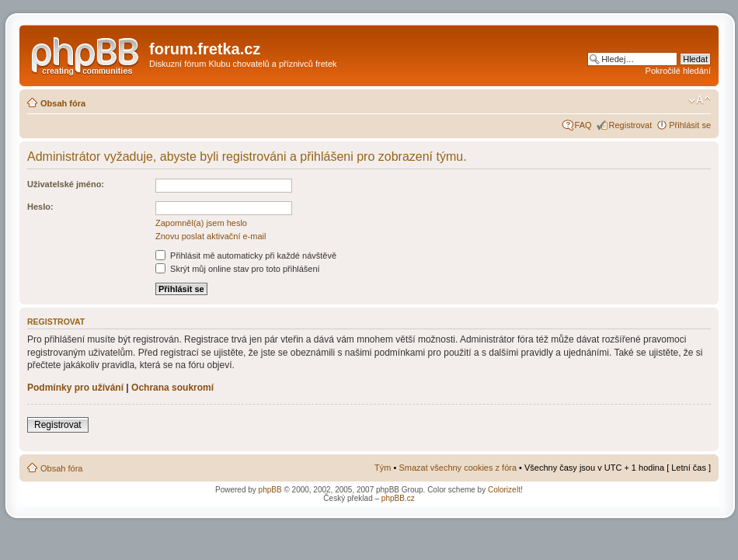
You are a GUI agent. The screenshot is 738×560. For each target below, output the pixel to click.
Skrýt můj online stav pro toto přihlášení (238, 269)
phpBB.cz (398, 498)
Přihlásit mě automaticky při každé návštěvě (246, 256)
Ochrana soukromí (172, 388)
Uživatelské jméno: (66, 184)
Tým (383, 468)
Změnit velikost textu (700, 100)
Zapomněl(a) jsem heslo (201, 223)
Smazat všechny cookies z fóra (458, 468)
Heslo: (40, 207)
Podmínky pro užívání (75, 388)
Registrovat (631, 125)
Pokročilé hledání (678, 71)
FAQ (583, 125)
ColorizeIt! (505, 490)
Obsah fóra (63, 103)
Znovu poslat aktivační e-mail (211, 236)
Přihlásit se (690, 125)
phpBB (270, 490)
